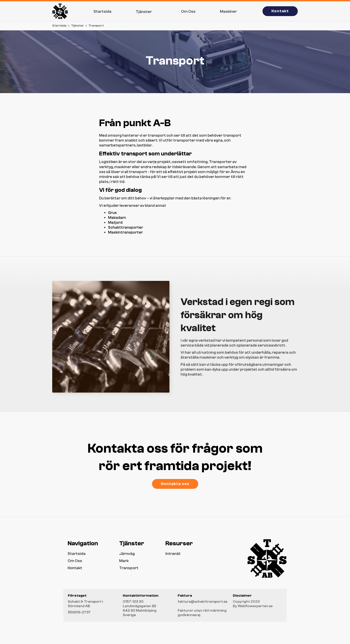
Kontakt (280, 11)
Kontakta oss (175, 484)
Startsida (59, 26)
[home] (60, 11)
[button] (146, 11)
